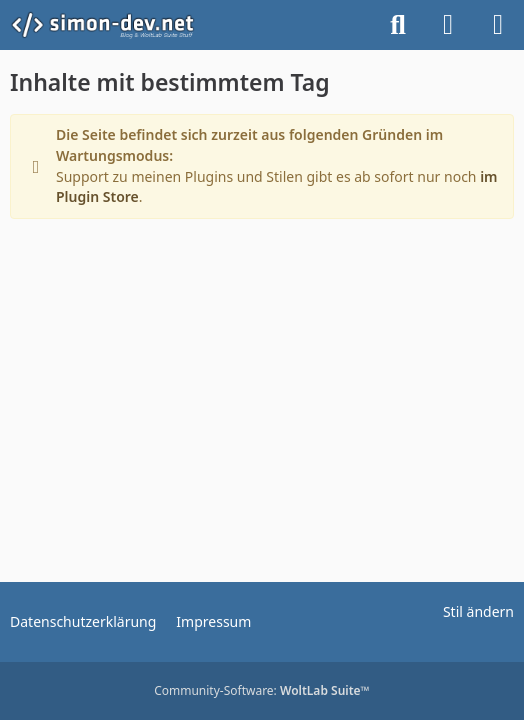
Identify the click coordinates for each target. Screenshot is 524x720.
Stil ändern (478, 611)
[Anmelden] (448, 25)
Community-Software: (262, 690)
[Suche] (398, 25)
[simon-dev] (115, 25)
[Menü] (498, 25)
